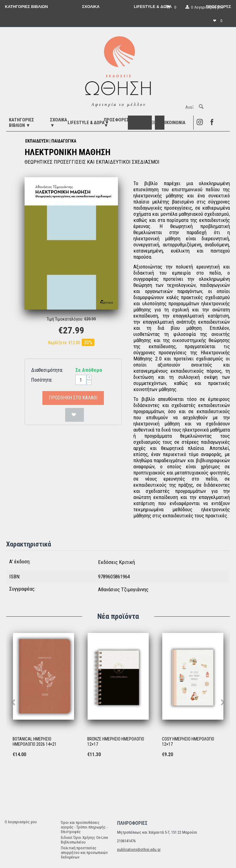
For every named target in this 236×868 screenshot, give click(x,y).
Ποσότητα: (42, 380)
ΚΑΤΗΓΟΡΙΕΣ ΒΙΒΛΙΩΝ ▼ (22, 123)
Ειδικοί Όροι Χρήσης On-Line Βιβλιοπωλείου (84, 840)
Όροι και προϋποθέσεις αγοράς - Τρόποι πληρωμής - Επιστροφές (84, 827)
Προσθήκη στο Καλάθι (73, 398)
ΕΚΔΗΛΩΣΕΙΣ (145, 123)
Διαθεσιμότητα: (47, 370)
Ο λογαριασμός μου (21, 822)
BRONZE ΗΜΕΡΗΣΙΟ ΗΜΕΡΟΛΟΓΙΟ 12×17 (116, 742)
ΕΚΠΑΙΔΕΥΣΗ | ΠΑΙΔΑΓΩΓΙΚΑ (51, 141)
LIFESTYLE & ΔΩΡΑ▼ (88, 123)
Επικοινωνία (173, 123)
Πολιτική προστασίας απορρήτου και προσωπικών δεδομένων (84, 853)
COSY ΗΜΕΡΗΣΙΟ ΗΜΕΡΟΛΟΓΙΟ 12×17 (188, 742)
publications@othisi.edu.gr (139, 849)
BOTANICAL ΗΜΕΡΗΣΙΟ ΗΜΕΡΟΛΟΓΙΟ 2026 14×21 (35, 742)
